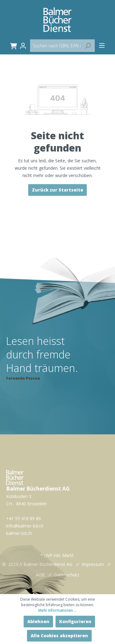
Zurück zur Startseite (57, 190)
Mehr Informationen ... (57, 610)
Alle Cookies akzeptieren (59, 636)
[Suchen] (88, 46)
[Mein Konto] (25, 46)
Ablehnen (38, 621)
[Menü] (102, 45)
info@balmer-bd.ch (25, 526)
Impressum (93, 564)
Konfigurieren (75, 621)
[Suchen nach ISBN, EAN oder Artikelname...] (62, 46)
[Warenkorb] (12, 46)
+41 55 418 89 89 (23, 518)
